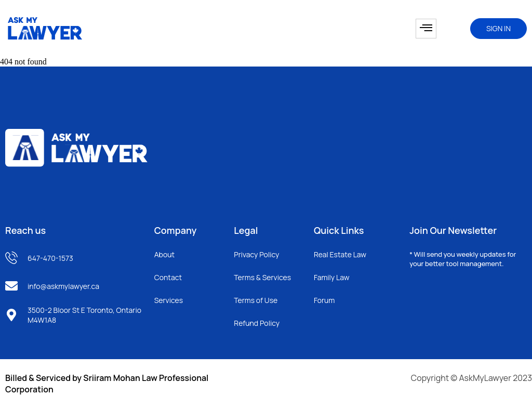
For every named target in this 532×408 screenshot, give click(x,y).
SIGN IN (498, 28)
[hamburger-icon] (426, 29)
